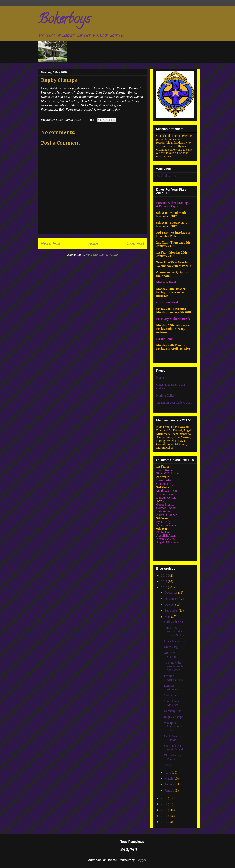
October (170, 605)
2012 (165, 816)
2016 (165, 587)
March (169, 778)
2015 (165, 798)
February (171, 784)
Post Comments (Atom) (102, 255)
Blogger (141, 860)
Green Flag (171, 647)
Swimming (171, 695)
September (172, 611)
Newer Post (51, 243)
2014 (165, 804)
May (168, 616)
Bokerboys (64, 20)
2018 (165, 576)
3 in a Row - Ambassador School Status (174, 631)
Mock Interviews (174, 641)
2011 (164, 822)
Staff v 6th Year (174, 622)
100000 (169, 765)
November (172, 599)
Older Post (135, 243)
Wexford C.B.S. (166, 176)
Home (93, 243)
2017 (165, 581)
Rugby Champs (173, 717)
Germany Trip (173, 711)
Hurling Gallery (166, 396)
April (168, 773)
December (171, 593)
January (170, 791)
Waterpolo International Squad (173, 726)
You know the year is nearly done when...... (174, 666)
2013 (165, 810)
